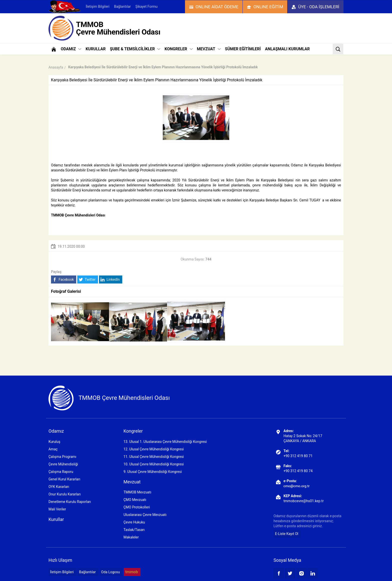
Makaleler (131, 537)
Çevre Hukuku (134, 522)
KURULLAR (95, 49)
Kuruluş (54, 442)
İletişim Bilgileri (98, 7)
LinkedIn (110, 280)
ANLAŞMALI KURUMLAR (287, 49)
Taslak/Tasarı (134, 530)
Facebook (63, 280)
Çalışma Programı (62, 457)
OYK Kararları (59, 487)
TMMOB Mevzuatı (137, 492)
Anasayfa (56, 67)
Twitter (87, 280)
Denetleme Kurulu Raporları (70, 502)
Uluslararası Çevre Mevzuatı (145, 515)
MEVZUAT (209, 49)
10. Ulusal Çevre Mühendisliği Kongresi (154, 464)
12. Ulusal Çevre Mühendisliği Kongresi (154, 449)
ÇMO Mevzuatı (135, 500)
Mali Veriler (57, 509)
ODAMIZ (71, 49)
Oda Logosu (111, 572)
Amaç (53, 449)
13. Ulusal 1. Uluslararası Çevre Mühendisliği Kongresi (165, 442)
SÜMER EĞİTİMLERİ (243, 49)
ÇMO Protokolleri (137, 507)
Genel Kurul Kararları (64, 479)
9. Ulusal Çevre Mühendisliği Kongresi (153, 472)
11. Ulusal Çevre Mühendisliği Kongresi (154, 457)
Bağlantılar (122, 7)
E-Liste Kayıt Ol (287, 534)
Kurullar (56, 519)
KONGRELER (178, 49)
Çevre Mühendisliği (63, 464)
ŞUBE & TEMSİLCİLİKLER (135, 49)
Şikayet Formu (146, 7)
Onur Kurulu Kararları (65, 494)
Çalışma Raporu (61, 472)
